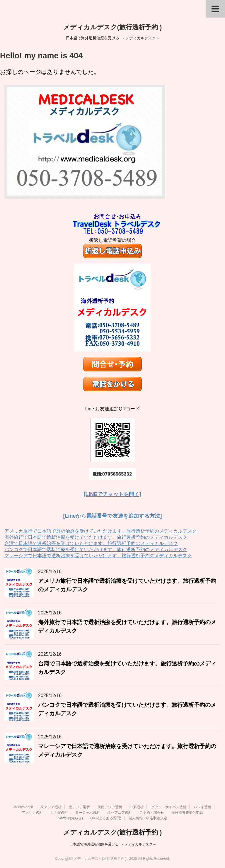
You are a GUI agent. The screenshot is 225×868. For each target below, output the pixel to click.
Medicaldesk (23, 806)
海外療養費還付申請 (187, 812)
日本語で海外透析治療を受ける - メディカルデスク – (112, 844)
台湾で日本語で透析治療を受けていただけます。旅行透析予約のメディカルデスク (91, 543)
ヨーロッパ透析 (88, 812)
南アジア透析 (79, 806)
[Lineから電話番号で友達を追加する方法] (113, 516)
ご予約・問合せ (152, 812)
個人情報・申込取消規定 (148, 818)
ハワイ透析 (202, 806)
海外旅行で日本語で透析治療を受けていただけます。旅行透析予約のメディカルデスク (96, 537)
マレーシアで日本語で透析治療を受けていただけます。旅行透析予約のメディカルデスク (98, 556)
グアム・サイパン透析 (169, 806)
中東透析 (137, 806)
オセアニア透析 (120, 812)
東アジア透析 (51, 806)
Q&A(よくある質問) (106, 818)
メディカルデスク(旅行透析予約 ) (113, 27)
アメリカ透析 (32, 812)
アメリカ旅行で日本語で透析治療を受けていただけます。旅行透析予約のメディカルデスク (100, 531)
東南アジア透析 (110, 806)
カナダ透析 (59, 812)
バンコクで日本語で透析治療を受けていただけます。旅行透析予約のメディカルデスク (96, 549)
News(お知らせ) (70, 818)
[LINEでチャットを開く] (113, 494)
